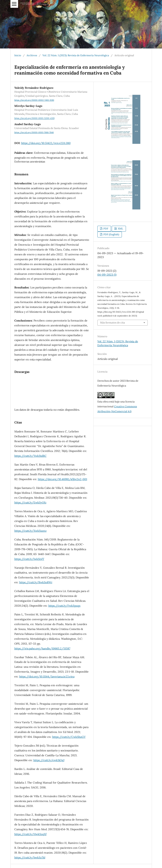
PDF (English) (111, 234)
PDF (106, 229)
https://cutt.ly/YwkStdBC (30, 456)
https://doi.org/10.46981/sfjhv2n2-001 (62, 479)
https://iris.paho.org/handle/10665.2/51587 (42, 648)
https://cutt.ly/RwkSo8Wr (36, 582)
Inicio (18, 55)
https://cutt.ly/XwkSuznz (30, 531)
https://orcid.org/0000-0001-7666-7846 (34, 132)
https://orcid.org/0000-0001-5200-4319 (34, 118)
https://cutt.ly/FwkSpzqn (64, 606)
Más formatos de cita (113, 323)
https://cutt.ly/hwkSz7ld (30, 857)
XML (120, 229)
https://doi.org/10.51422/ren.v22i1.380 (46, 143)
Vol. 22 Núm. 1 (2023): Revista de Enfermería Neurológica (76, 55)
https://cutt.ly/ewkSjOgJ (49, 760)
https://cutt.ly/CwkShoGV (69, 737)
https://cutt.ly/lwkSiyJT (29, 559)
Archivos (32, 55)
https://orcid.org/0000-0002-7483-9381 (34, 100)
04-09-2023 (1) (107, 275)
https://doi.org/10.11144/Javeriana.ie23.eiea (47, 676)
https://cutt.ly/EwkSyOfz (30, 503)
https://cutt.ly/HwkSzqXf (30, 834)
